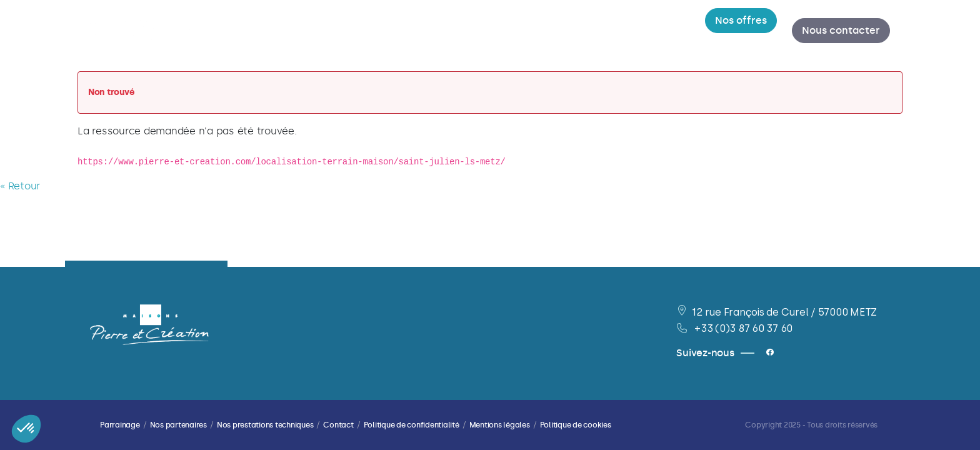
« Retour (20, 187)
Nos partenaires (178, 425)
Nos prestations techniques (265, 425)
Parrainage (120, 425)
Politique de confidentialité (412, 425)
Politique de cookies (576, 425)
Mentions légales (500, 425)
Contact (338, 425)
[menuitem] (329, 31)
